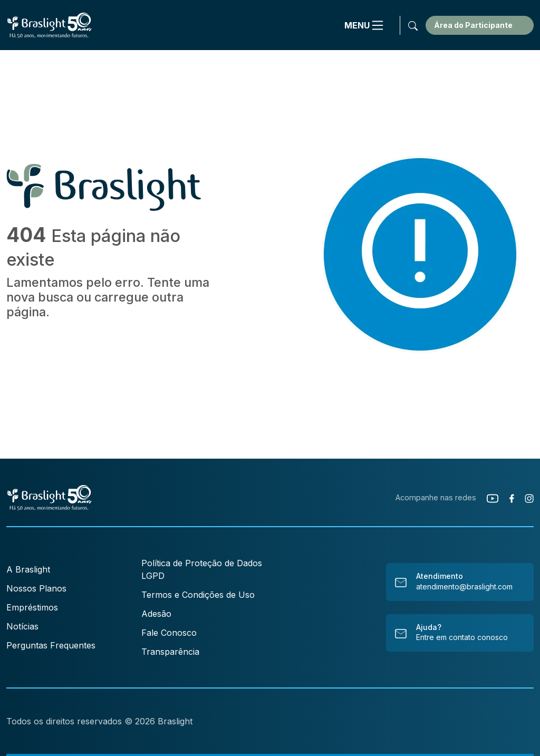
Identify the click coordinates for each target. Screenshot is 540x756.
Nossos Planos (36, 588)
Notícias (22, 626)
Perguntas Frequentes (51, 645)
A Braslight (28, 569)
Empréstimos (32, 607)
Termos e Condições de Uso (198, 595)
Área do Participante (473, 25)
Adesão (156, 614)
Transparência (170, 652)
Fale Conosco (169, 633)
